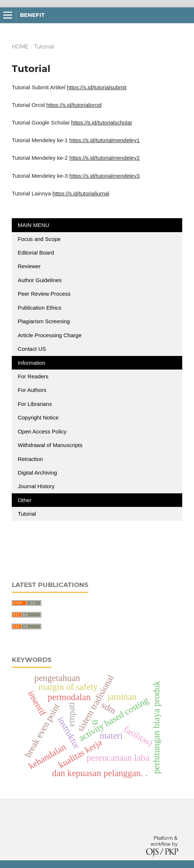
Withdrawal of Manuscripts (50, 445)
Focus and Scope (39, 239)
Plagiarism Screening (44, 321)
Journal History (36, 486)
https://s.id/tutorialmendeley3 (104, 176)
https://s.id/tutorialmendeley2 (104, 158)
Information (31, 363)
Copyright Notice (38, 417)
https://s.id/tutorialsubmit (97, 87)
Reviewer (29, 266)
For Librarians (35, 404)
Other (25, 500)
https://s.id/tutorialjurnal (81, 193)
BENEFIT (32, 15)
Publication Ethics (39, 308)
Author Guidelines (40, 280)
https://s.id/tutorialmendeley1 (104, 140)
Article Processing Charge (50, 335)
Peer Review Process (44, 294)
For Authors (32, 390)
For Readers (33, 376)
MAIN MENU (33, 225)
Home (20, 47)
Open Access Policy (42, 431)
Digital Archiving (37, 473)
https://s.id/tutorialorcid (74, 105)
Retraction (30, 459)
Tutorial (28, 514)
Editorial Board (36, 253)
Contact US (32, 349)
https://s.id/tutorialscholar (102, 123)
